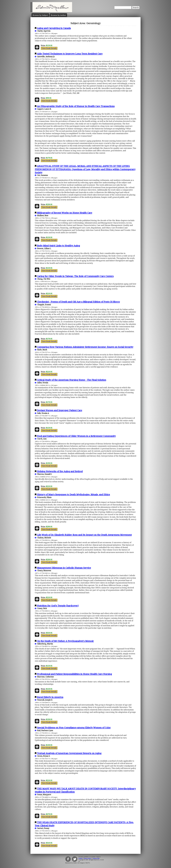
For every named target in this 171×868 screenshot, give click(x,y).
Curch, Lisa (41, 439)
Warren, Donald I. (43, 474)
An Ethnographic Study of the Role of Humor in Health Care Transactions (76, 106)
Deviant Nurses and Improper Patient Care (60, 410)
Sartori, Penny (42, 828)
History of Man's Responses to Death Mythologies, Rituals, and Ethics (73, 494)
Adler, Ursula (41, 383)
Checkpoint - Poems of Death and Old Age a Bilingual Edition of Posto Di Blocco (78, 302)
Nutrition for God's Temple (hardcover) (58, 606)
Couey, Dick (41, 608)
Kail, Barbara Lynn (44, 730)
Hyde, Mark (41, 350)
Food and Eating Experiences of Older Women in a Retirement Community (76, 436)
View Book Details (49, 48)
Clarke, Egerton (43, 31)
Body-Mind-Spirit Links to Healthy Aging (58, 246)
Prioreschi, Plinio (43, 497)
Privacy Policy (88, 858)
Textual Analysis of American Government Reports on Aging (69, 753)
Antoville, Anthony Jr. (45, 57)
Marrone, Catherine (44, 677)
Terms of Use (96, 858)
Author (58, 15)
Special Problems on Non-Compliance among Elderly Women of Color (74, 727)
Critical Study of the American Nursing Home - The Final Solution (72, 380)
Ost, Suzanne (41, 175)
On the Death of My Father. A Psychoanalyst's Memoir (65, 641)
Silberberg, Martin (44, 644)
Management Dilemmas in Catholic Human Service (64, 568)
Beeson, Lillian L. (43, 248)
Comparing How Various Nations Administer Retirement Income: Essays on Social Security (85, 347)
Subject (40, 15)
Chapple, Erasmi (43, 305)
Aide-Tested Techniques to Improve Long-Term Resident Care (70, 54)
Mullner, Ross (41, 215)
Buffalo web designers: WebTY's (82, 863)
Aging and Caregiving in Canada (54, 28)
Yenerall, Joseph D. (44, 700)
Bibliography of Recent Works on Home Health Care (65, 213)
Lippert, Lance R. (43, 109)
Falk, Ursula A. (42, 413)
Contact (81, 858)
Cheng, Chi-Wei (42, 279)
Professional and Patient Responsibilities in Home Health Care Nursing (74, 674)
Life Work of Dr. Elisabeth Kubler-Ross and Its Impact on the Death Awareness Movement (84, 535)
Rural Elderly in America (50, 697)
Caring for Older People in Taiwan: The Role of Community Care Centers (75, 276)
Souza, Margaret (43, 795)
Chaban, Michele (43, 538)
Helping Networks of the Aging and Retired (60, 471)
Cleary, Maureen (43, 571)
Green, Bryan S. (42, 756)
